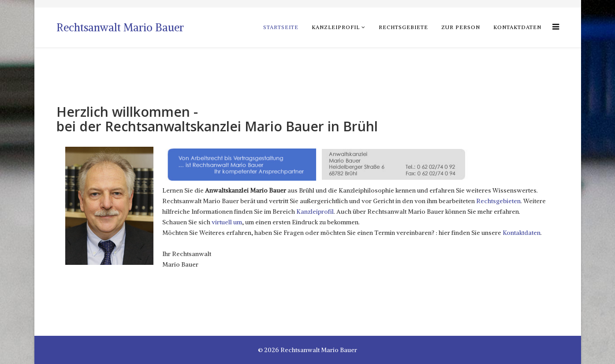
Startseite (281, 27)
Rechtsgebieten (498, 201)
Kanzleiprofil (336, 27)
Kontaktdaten (517, 27)
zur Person (461, 27)
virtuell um (227, 222)
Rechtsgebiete (403, 27)
